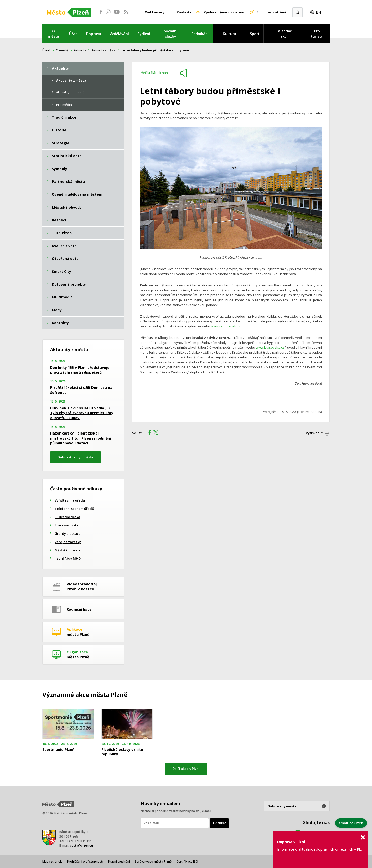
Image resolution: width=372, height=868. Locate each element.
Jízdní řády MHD (68, 558)
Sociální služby (171, 34)
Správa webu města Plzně (153, 862)
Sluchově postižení (271, 12)
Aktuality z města (104, 50)
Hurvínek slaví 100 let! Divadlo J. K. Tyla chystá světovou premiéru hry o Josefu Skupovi (82, 413)
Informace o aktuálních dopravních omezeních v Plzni (321, 849)
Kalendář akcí (284, 34)
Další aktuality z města (75, 457)
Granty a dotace (68, 533)
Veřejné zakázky (68, 542)
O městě (53, 34)
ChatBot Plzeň (351, 823)
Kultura (229, 34)
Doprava (94, 34)
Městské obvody (67, 550)
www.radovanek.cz (226, 326)
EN (318, 12)
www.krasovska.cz (270, 347)
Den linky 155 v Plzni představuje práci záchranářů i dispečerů (80, 370)
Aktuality (80, 50)
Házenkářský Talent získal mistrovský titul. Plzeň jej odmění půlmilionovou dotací (81, 438)
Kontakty (184, 12)
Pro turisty (317, 34)
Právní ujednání (119, 862)
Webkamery (155, 12)
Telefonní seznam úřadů (74, 509)
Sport (255, 34)
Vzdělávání (119, 34)
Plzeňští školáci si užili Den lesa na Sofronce (81, 390)
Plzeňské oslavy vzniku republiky (122, 752)
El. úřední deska (67, 517)
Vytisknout (314, 433)
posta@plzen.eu (81, 845)
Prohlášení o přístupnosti (85, 862)
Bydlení (144, 34)
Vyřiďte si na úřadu (70, 500)
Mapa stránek (52, 862)
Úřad (73, 34)
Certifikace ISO (187, 862)
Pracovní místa (67, 525)
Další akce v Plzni (186, 769)
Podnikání (200, 34)
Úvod (46, 50)
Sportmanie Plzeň (58, 750)
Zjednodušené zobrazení (224, 12)
